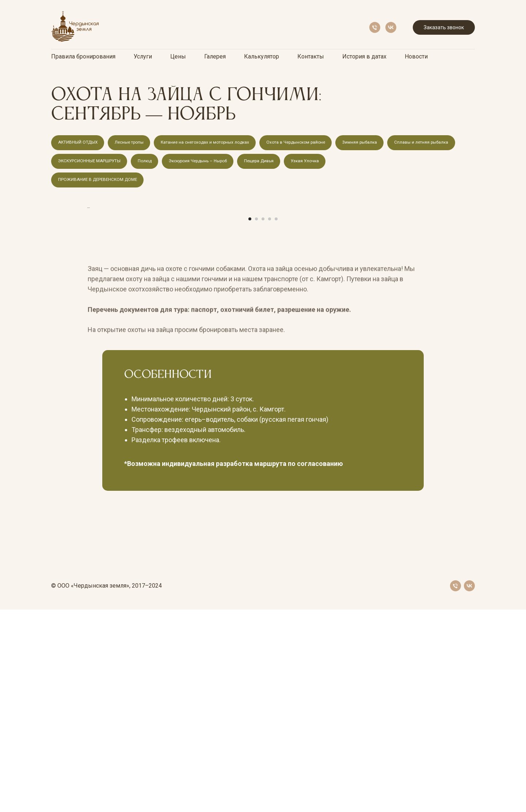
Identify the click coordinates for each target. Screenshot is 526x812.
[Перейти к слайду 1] (250, 421)
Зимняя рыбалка (367, 143)
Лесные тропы (131, 143)
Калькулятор (262, 56)
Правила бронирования (83, 56)
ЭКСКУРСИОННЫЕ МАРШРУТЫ (90, 162)
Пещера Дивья (266, 162)
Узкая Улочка (313, 162)
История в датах (364, 56)
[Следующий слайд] (438, 310)
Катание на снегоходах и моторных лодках (209, 143)
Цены (178, 56)
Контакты (311, 56)
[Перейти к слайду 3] (263, 421)
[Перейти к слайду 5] (276, 421)
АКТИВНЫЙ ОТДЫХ (78, 143)
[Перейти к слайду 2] (256, 421)
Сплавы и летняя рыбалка (430, 143)
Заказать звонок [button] (444, 27)
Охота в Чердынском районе (302, 143)
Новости (416, 56)
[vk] (391, 27)
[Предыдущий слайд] (88, 310)
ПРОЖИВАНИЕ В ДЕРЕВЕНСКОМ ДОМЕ (99, 181)
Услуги (143, 56)
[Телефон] (375, 27)
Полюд (147, 162)
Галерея (215, 56)
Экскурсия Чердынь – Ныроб (202, 162)
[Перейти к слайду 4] (270, 421)
